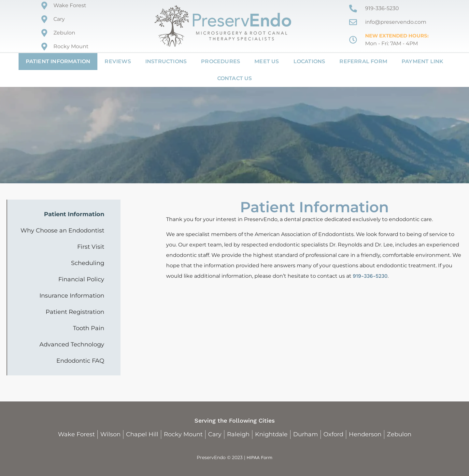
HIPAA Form (259, 457)
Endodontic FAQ (80, 361)
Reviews (118, 61)
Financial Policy (81, 279)
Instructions (166, 61)
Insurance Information (72, 296)
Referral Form (363, 61)
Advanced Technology (72, 344)
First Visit (91, 247)
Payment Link (422, 61)
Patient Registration (75, 312)
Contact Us (235, 78)
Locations (309, 61)
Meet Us (267, 61)
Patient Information (58, 61)
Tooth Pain (89, 328)
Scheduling (88, 263)
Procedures (220, 61)
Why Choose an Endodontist (62, 231)
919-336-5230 (370, 276)
